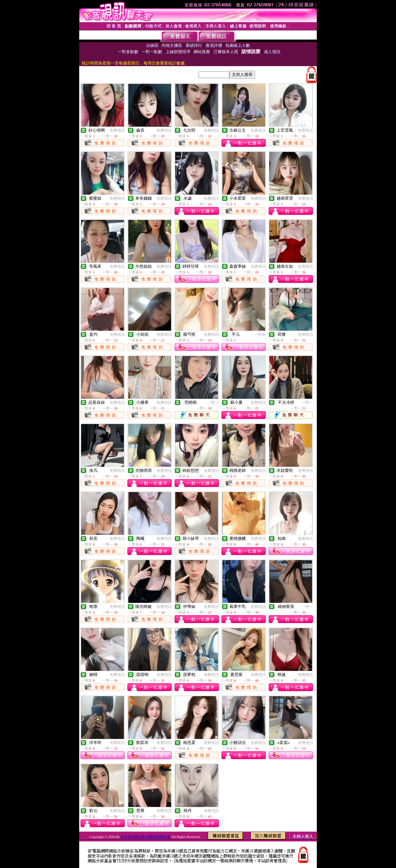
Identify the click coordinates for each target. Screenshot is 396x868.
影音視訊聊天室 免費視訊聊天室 (146, 837)
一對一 (213, 403)
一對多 (260, 334)
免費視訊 (117, 130)
